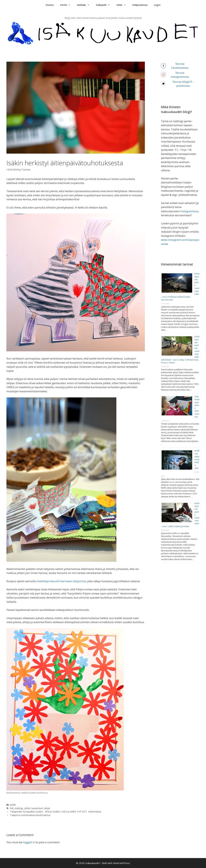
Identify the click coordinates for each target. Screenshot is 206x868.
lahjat (47, 808)
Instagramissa (189, 211)
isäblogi (19, 808)
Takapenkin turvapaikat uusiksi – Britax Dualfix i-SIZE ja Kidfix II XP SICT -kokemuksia (56, 812)
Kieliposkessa (140, 5)
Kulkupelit (105, 5)
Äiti (12, 808)
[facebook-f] (180, 66)
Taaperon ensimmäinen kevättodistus (30, 815)
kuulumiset (37, 808)
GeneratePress (121, 863)
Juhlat (13, 805)
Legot (157, 5)
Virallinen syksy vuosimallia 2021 (197, 459)
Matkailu (85, 5)
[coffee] (180, 84)
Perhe (67, 5)
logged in (29, 842)
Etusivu (50, 5)
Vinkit (123, 5)
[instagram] (180, 75)
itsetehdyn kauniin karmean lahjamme (61, 581)
